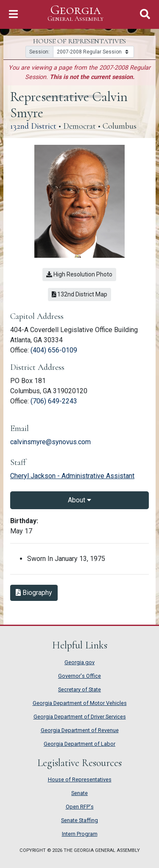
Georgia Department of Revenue (80, 730)
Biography (34, 593)
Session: (39, 52)
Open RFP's (80, 807)
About (79, 500)
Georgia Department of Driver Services (80, 717)
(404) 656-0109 (54, 350)
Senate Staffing (79, 820)
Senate (79, 793)
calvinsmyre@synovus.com (50, 442)
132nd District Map (80, 294)
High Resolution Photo (79, 274)
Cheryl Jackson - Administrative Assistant (72, 476)
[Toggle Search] (145, 14)
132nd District (33, 126)
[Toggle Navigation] (13, 14)
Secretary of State (79, 689)
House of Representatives (80, 779)
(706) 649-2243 (54, 401)
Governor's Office (79, 676)
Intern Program (80, 834)
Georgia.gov (79, 662)
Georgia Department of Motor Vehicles (80, 703)
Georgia (75, 13)
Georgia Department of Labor (79, 744)
